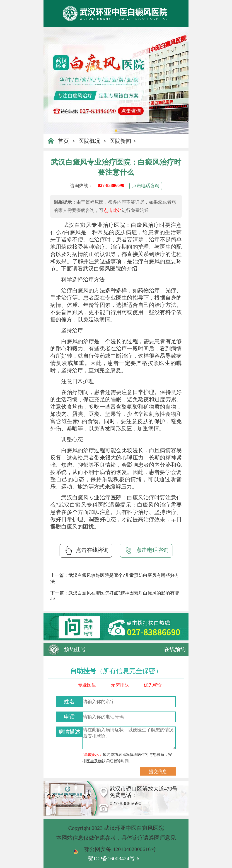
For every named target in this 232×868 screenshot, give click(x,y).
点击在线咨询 (86, 551)
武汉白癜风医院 (102, 269)
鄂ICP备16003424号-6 (114, 858)
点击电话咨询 (146, 186)
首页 (63, 141)
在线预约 (175, 649)
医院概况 (89, 141)
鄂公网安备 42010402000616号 (120, 849)
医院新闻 (120, 141)
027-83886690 (111, 185)
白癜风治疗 (145, 225)
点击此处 (113, 210)
